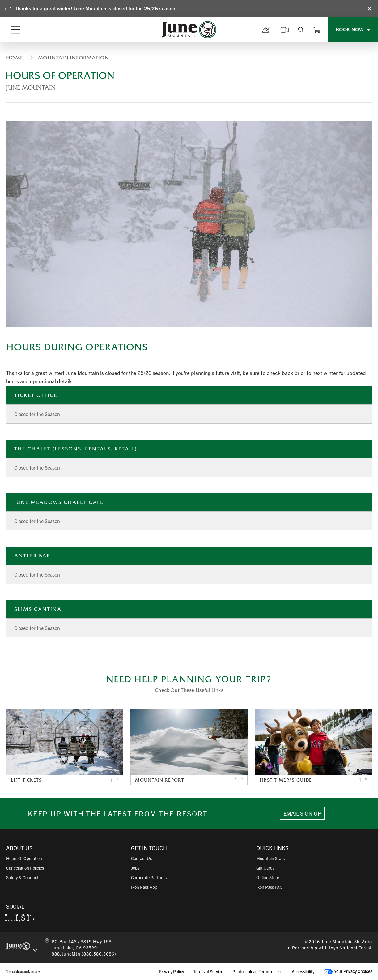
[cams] (285, 30)
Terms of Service (208, 971)
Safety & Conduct (22, 877)
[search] (301, 30)
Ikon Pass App (144, 887)
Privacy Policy (171, 971)
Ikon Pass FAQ (270, 887)
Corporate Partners (149, 877)
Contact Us (141, 858)
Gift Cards (265, 868)
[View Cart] (317, 30)
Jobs (135, 868)
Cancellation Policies (25, 868)
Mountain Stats (270, 858)
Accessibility (303, 971)
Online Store (268, 877)
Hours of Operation (24, 858)
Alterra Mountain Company (23, 971)
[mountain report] (266, 30)
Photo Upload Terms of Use (257, 971)
